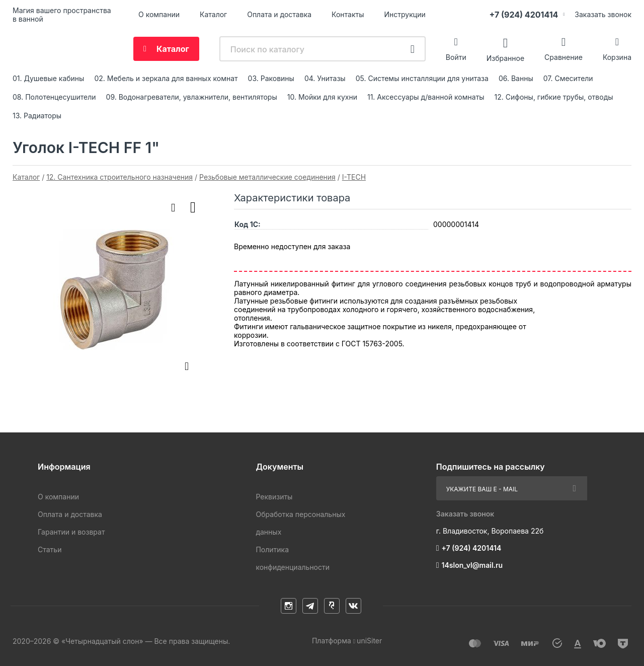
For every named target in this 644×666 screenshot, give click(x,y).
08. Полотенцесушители (54, 97)
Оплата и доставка (279, 14)
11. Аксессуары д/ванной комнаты (426, 97)
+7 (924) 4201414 (524, 15)
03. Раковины (271, 78)
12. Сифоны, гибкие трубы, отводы (554, 97)
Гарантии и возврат (71, 532)
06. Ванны (516, 78)
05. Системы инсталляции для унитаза (422, 78)
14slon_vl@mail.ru (472, 565)
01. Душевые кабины (48, 78)
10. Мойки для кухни (322, 97)
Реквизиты (274, 497)
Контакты (348, 14)
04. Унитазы (325, 78)
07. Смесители (568, 78)
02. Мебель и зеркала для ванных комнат (166, 78)
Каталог (213, 14)
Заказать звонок (603, 14)
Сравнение (563, 57)
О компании (159, 14)
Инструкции (405, 14)
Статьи (50, 549)
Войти (456, 57)
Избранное (505, 58)
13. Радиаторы (37, 116)
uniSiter (369, 641)
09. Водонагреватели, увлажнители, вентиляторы (192, 97)
